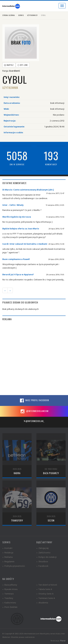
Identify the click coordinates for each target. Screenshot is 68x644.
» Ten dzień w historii (47, 585)
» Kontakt (7, 548)
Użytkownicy (32, 15)
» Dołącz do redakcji (46, 557)
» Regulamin (8, 561)
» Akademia (42, 602)
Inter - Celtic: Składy (13, 205)
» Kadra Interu (9, 602)
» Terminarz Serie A (46, 598)
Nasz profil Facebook (34, 400)
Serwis (21, 15)
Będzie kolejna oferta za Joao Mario (21, 228)
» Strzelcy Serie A (45, 594)
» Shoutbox (42, 561)
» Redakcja (8, 552)
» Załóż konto (43, 552)
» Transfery (8, 598)
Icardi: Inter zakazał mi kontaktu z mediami (25, 244)
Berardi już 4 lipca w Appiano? (18, 274)
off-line (23, 65)
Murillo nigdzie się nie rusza (17, 217)
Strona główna (9, 15)
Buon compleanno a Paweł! (16, 259)
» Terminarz (8, 594)
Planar (63, 641)
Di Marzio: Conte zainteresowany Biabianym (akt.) (28, 190)
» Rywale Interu (10, 589)
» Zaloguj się (42, 548)
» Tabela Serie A (44, 589)
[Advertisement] (34, 358)
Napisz (9, 65)
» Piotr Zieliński (10, 607)
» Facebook (42, 566)
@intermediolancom (34, 411)
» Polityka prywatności (14, 566)
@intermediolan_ (34, 421)
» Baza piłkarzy (10, 585)
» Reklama (8, 557)
